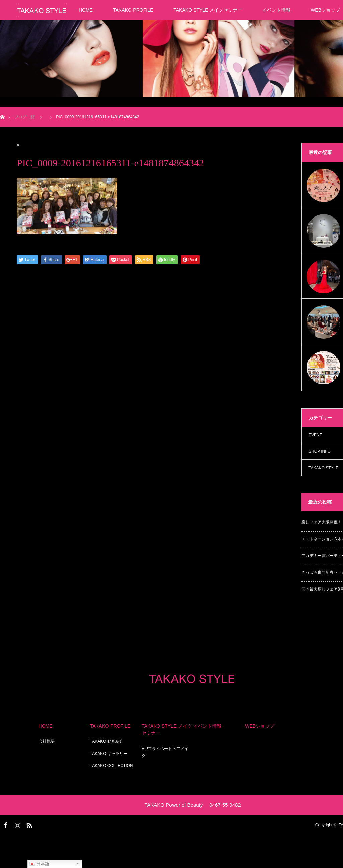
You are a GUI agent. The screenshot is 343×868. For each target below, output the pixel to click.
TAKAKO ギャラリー (109, 754)
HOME (86, 10)
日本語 (39, 864)
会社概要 (47, 741)
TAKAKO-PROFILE (133, 10)
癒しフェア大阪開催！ (322, 522)
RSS (28, 824)
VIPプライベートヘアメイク (165, 752)
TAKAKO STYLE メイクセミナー (208, 10)
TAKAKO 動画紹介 (107, 741)
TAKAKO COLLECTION (112, 766)
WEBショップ (260, 726)
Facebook (5, 824)
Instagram (17, 824)
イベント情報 (276, 10)
